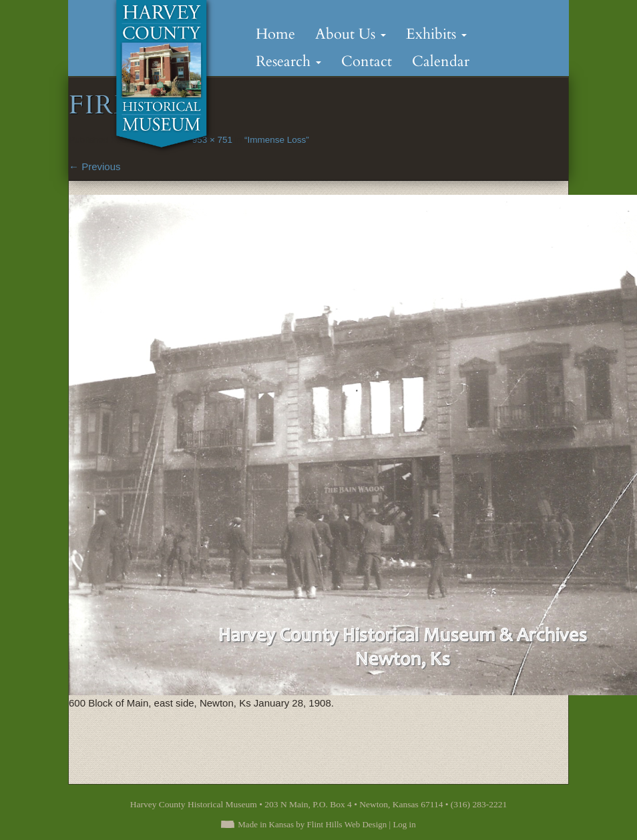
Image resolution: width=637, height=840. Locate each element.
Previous (95, 166)
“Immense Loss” (277, 140)
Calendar (441, 61)
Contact (367, 61)
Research (288, 61)
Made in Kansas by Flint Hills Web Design (312, 824)
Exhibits (436, 34)
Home (275, 34)
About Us (351, 34)
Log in (404, 824)
